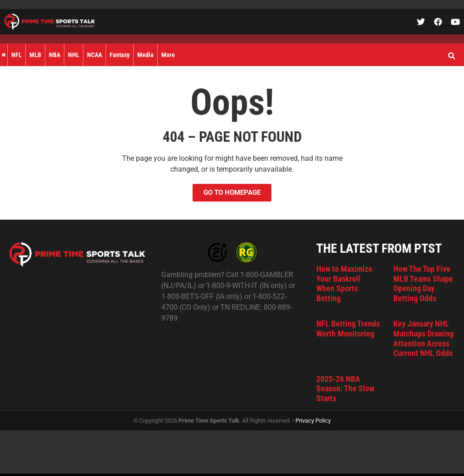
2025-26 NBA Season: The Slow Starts (345, 389)
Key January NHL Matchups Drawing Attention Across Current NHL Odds (423, 338)
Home (4, 55)
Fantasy (120, 55)
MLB (35, 55)
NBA (55, 55)
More (168, 55)
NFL (17, 55)
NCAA (94, 55)
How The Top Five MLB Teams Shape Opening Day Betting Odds (423, 284)
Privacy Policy (313, 421)
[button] (451, 56)
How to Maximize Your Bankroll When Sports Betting (344, 284)
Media (145, 55)
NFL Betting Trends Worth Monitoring (348, 329)
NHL (74, 55)
